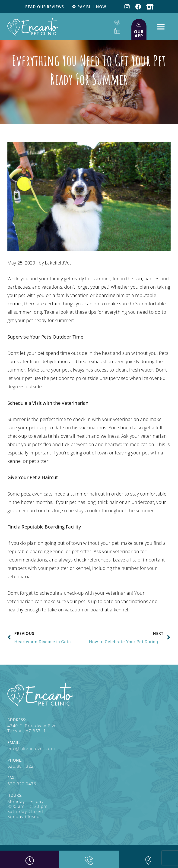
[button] (161, 27)
